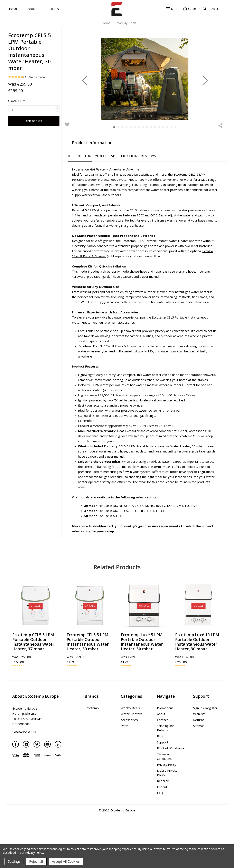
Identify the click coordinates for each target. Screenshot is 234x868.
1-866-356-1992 (24, 758)
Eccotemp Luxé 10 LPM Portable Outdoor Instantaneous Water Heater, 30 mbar (197, 667)
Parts (125, 751)
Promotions (165, 733)
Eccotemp (92, 733)
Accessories (129, 745)
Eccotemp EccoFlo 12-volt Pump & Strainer (127, 366)
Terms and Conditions (165, 782)
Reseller (163, 806)
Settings (14, 861)
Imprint (162, 812)
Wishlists (199, 739)
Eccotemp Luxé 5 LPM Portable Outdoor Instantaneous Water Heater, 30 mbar (142, 667)
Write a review (37, 64)
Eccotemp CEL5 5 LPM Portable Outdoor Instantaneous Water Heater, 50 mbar (88, 667)
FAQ (160, 818)
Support (163, 768)
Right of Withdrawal (171, 774)
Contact (162, 745)
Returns (199, 745)
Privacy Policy (167, 790)
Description (98, 156)
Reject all (36, 861)
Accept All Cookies (66, 861)
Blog (160, 762)
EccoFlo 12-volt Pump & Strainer (176, 266)
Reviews (167, 156)
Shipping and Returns (166, 753)
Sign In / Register (205, 733)
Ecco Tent (104, 351)
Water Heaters (132, 739)
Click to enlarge (154, 116)
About (161, 739)
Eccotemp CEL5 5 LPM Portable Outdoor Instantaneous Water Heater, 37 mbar (33, 667)
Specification (143, 156)
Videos (120, 156)
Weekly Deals (130, 733)
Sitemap (199, 751)
